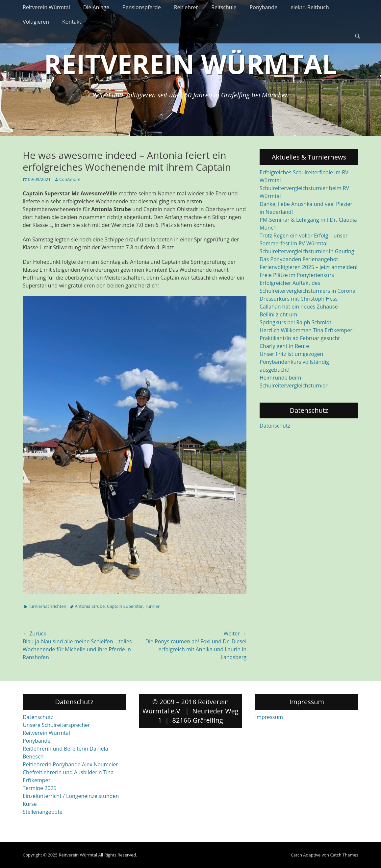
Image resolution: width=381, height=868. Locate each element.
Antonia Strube (90, 606)
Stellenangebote (43, 812)
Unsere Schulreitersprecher (56, 725)
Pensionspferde (142, 7)
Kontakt (72, 22)
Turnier (152, 606)
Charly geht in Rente (284, 346)
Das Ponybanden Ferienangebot (299, 259)
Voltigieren (36, 22)
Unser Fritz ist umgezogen (291, 354)
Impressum (269, 717)
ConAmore (70, 179)
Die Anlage (96, 7)
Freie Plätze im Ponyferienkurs (297, 275)
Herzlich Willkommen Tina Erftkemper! (307, 330)
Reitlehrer (186, 7)
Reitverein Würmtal (46, 7)
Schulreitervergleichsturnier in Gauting (307, 251)
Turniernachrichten (47, 606)
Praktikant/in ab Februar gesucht (300, 338)
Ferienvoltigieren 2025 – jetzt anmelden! (309, 267)
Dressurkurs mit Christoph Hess (299, 299)
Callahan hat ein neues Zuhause (299, 307)
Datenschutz (275, 426)
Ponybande (264, 7)
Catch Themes (344, 855)
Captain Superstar (125, 606)
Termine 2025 (40, 788)
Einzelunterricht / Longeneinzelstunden (71, 796)
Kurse (30, 804)
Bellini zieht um (278, 314)
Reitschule (224, 7)
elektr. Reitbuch (310, 7)
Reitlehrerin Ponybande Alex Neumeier (70, 764)
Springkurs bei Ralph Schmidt (295, 322)
